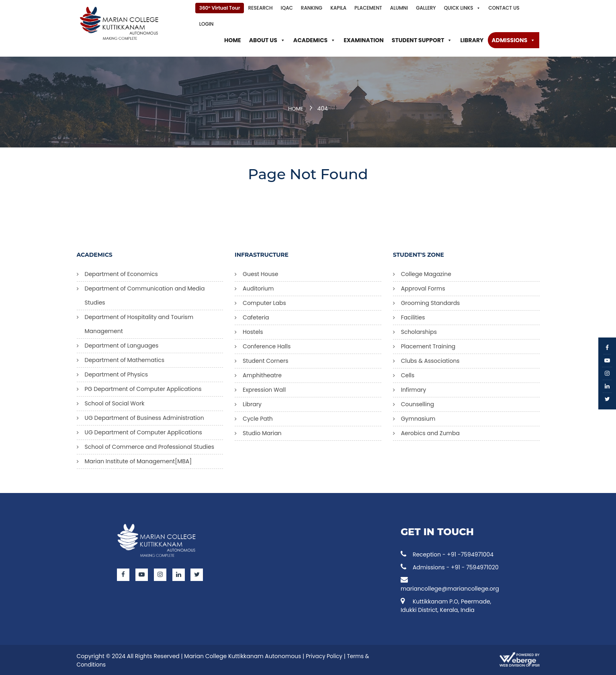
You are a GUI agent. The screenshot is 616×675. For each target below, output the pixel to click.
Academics (314, 40)
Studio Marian (262, 432)
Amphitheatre (262, 374)
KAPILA (338, 8)
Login (207, 24)
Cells (408, 374)
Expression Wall (264, 389)
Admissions (514, 40)
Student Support (422, 40)
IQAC (287, 8)
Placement (368, 8)
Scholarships (419, 331)
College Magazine (426, 273)
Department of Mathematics (125, 359)
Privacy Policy (325, 655)
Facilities (413, 316)
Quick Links (462, 8)
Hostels (253, 331)
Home (233, 40)
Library (472, 40)
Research (260, 8)
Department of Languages (122, 344)
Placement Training (428, 345)
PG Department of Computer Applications (143, 388)
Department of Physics (117, 373)
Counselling (417, 403)
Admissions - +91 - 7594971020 (450, 566)
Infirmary (414, 389)
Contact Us (504, 8)
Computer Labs (264, 302)
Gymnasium (418, 417)
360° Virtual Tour (220, 8)
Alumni (399, 8)
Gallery (426, 8)
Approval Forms (423, 287)
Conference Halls (267, 345)
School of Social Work (115, 402)
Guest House (260, 273)
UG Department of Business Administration (144, 417)
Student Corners (265, 360)
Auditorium (258, 287)
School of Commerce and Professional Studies (150, 446)
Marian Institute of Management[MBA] (138, 460)
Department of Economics (121, 273)
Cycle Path (258, 417)
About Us (267, 40)
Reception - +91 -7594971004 (447, 553)
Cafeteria (256, 316)
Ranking (312, 8)
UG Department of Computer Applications (143, 431)
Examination (364, 40)
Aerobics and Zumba (430, 432)
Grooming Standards (431, 302)
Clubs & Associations (430, 360)
